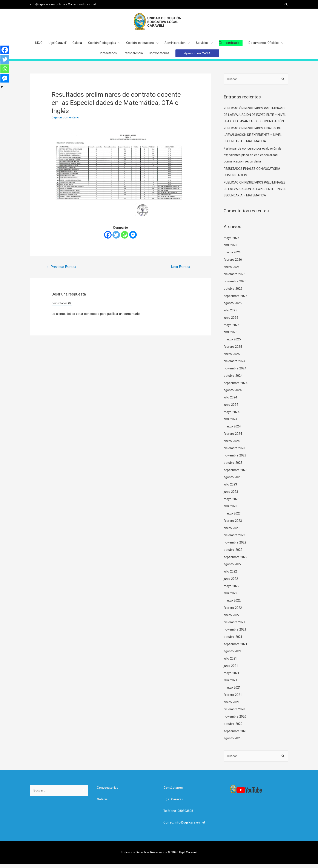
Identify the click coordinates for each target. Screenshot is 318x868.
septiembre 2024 (235, 387)
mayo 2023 (231, 503)
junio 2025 (231, 321)
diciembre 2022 (234, 539)
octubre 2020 (233, 728)
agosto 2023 (233, 481)
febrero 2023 (233, 525)
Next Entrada (183, 270)
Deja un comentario (65, 121)
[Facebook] (108, 239)
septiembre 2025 (235, 300)
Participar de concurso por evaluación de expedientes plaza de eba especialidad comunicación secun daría (253, 159)
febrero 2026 (233, 263)
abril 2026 (230, 249)
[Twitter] (116, 239)
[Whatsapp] (125, 239)
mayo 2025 (231, 329)
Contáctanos (173, 791)
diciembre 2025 (234, 278)
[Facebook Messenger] (133, 239)
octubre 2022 (233, 554)
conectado (92, 318)
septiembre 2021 (235, 648)
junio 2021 (231, 670)
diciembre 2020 (234, 713)
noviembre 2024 (235, 372)
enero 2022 (232, 619)
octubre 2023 (233, 467)
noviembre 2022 (235, 546)
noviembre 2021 (235, 633)
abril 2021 (230, 684)
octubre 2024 (233, 380)
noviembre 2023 (235, 459)
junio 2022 (231, 583)
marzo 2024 (232, 430)
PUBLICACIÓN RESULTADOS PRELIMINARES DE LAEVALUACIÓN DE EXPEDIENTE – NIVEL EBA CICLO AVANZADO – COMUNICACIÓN (255, 119)
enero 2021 (232, 706)
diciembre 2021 (234, 626)
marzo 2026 (232, 256)
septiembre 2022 (235, 561)
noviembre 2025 (235, 285)
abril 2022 (230, 597)
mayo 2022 (231, 590)
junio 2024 (231, 409)
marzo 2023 (232, 517)
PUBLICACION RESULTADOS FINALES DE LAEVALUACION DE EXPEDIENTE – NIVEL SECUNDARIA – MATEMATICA (253, 139)
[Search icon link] (286, 4)
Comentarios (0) (62, 307)
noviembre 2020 (235, 720)
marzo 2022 (232, 604)
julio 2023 (230, 488)
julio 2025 (230, 314)
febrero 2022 (233, 612)
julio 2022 (230, 575)
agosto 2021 (233, 655)
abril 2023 (230, 510)
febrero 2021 (233, 699)
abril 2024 (230, 423)
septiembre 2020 (235, 735)
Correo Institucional (82, 4)
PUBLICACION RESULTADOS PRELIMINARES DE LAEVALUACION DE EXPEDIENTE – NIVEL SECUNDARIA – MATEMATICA (255, 193)
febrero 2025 (233, 351)
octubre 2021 (233, 641)
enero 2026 (232, 271)
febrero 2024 (233, 438)
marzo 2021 (232, 691)
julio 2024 (230, 401)
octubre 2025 (233, 292)
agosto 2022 (233, 568)
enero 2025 (232, 358)
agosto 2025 (233, 307)
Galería (102, 803)
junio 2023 (231, 496)
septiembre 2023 (235, 474)
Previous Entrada (61, 270)
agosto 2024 (233, 394)
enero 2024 (232, 445)
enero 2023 (232, 532)
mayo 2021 (231, 677)
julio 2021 (230, 662)
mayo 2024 (231, 416)
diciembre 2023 (234, 452)
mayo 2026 (231, 242)
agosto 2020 (233, 742)
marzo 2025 (232, 343)
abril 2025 (230, 336)
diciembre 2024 (234, 365)
